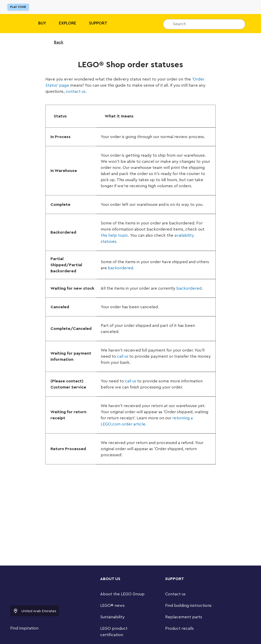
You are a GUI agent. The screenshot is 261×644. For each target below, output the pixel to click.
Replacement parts (184, 617)
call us (123, 356)
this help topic (114, 235)
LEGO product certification (114, 632)
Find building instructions (188, 606)
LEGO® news (112, 606)
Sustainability (112, 617)
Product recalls (179, 628)
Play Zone (18, 7)
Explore (68, 23)
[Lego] (15, 24)
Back (55, 42)
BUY (42, 23)
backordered (120, 268)
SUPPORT (98, 23)
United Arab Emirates (35, 611)
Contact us (175, 594)
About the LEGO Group (122, 594)
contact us (75, 91)
